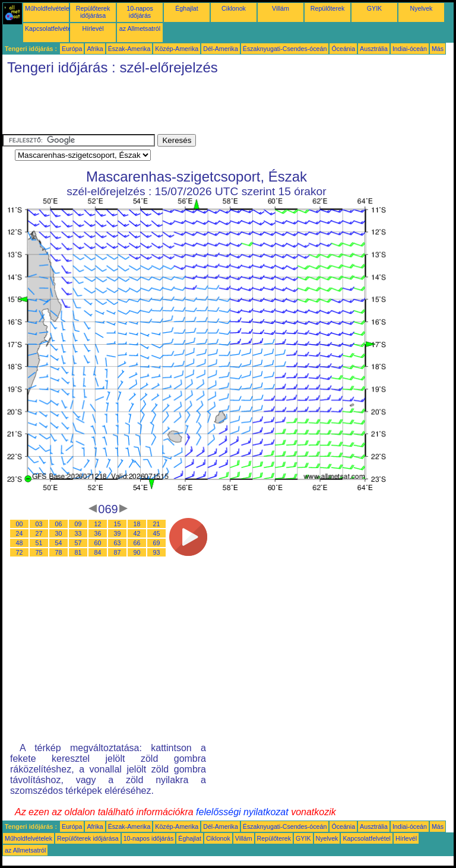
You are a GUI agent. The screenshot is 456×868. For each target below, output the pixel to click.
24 (20, 533)
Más (438, 49)
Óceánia (343, 49)
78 (59, 552)
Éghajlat (187, 8)
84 (98, 552)
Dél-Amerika (221, 49)
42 (137, 533)
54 (59, 543)
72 (20, 552)
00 (20, 524)
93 (157, 552)
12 (98, 524)
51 (39, 543)
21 (157, 524)
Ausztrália (374, 49)
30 (59, 533)
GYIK (374, 8)
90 (137, 552)
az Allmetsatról (140, 28)
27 (39, 533)
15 (118, 524)
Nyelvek (422, 8)
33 (78, 533)
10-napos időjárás (140, 12)
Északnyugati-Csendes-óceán (285, 49)
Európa (72, 49)
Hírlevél (93, 28)
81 (78, 552)
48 (20, 543)
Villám (281, 8)
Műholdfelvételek (49, 8)
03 (39, 524)
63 (118, 543)
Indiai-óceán (410, 49)
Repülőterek (327, 8)
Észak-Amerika (129, 49)
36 (98, 533)
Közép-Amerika (177, 49)
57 (78, 543)
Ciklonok (234, 8)
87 (118, 552)
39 (118, 533)
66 (137, 543)
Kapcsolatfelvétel (49, 28)
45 (157, 533)
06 (59, 524)
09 (78, 524)
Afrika (95, 49)
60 (98, 543)
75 (39, 552)
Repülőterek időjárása (93, 12)
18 (137, 524)
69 (157, 543)
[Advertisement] (218, 107)
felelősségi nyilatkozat (242, 812)
